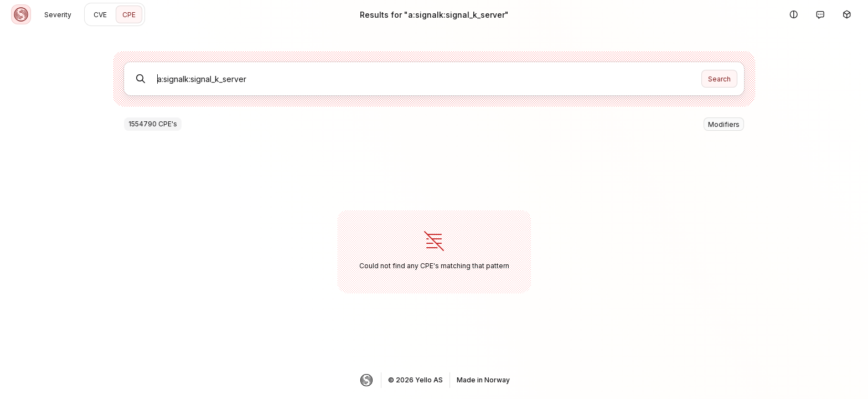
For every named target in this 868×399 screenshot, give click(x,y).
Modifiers (724, 124)
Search (719, 79)
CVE (100, 15)
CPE (129, 15)
